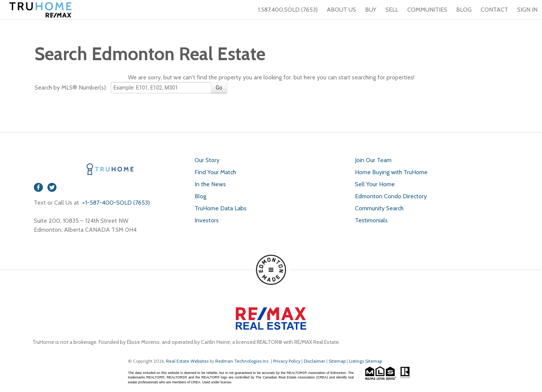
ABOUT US (341, 10)
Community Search (379, 208)
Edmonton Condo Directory (391, 196)
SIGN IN (527, 10)
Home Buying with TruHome (391, 172)
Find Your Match (215, 172)
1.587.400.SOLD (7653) (283, 10)
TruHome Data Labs (221, 208)
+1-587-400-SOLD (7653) (115, 203)
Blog (200, 196)
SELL (392, 10)
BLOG (464, 10)
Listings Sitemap (365, 361)
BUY (371, 10)
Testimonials (371, 220)
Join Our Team (373, 160)
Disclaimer (314, 361)
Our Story (207, 160)
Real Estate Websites (188, 361)
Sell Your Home (375, 184)
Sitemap (337, 361)
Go (219, 88)
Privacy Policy (287, 361)
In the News (210, 184)
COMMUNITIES (427, 10)
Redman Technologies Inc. (243, 361)
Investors (207, 220)
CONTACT (494, 10)
